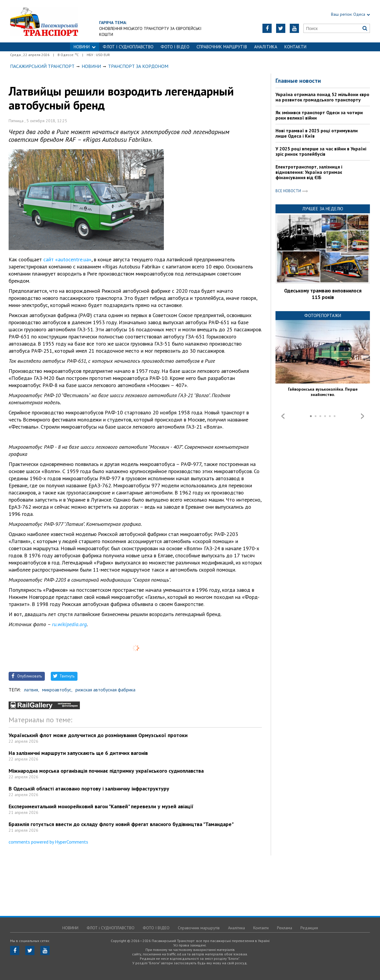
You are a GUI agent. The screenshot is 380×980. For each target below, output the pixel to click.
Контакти (295, 47)
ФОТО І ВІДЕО (175, 47)
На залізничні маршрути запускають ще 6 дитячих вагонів (78, 753)
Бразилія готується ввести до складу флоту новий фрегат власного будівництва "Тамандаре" (121, 824)
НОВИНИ (85, 47)
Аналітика (266, 47)
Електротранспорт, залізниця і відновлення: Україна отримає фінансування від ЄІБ (309, 172)
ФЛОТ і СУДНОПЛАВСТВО (128, 47)
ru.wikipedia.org (69, 624)
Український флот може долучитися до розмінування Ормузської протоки (98, 735)
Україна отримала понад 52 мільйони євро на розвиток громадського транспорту (322, 97)
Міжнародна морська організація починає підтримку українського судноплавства (106, 771)
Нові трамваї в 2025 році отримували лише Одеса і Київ (317, 133)
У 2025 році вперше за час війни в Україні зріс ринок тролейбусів (321, 151)
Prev (283, 416)
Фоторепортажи (323, 315)
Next (362, 416)
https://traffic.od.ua (60, 21)
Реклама (285, 928)
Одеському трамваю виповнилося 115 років (323, 294)
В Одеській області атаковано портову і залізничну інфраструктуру (89, 789)
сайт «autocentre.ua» (67, 259)
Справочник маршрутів (222, 47)
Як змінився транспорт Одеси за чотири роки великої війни (319, 115)
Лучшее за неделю (323, 209)
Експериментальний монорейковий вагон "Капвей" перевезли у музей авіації (101, 806)
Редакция (309, 928)
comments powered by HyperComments (48, 842)
